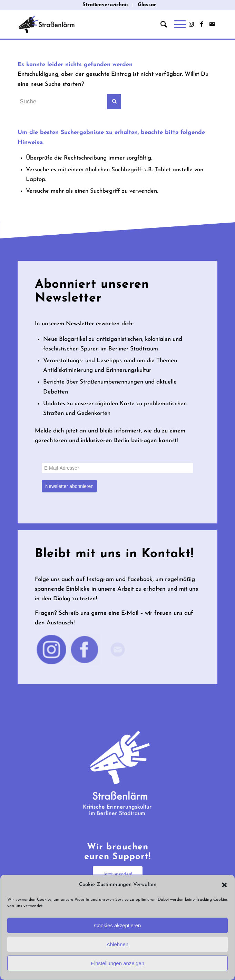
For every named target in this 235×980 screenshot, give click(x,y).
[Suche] (160, 24)
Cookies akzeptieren (118, 925)
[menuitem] (106, 5)
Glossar (147, 5)
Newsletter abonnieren (69, 486)
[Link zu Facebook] (202, 25)
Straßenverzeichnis (106, 5)
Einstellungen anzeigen (117, 963)
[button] (224, 885)
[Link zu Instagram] (192, 25)
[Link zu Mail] (212, 25)
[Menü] (177, 24)
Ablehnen (117, 944)
